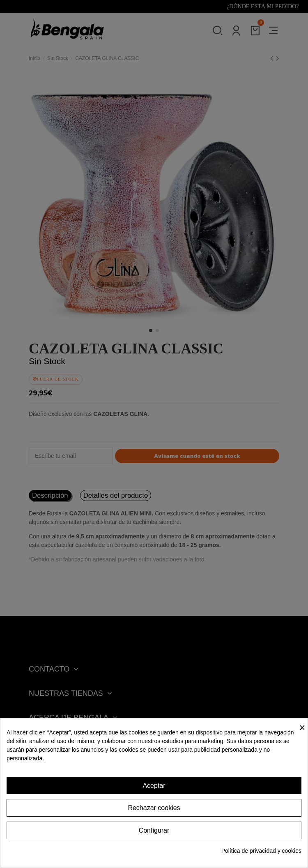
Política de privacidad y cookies (261, 851)
